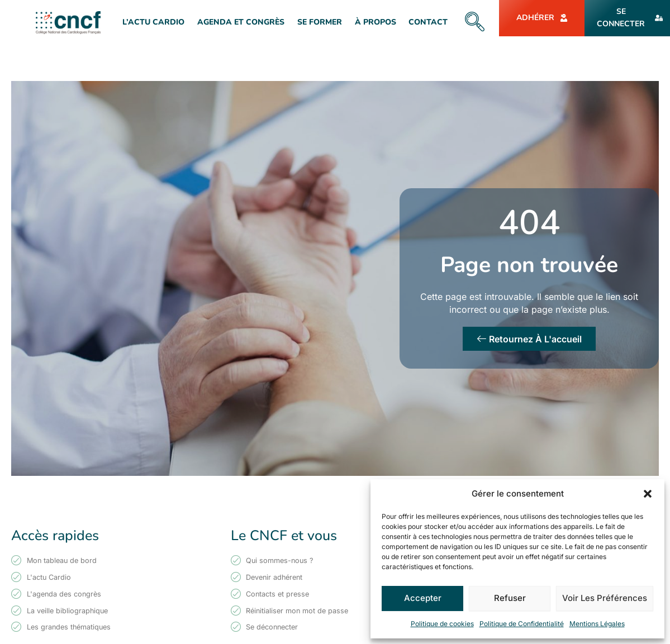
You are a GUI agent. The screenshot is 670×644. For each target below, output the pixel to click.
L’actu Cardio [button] (153, 22)
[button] (648, 494)
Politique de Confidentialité (522, 624)
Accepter (423, 598)
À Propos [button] (376, 22)
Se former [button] (320, 22)
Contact (428, 22)
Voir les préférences (605, 598)
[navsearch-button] (475, 22)
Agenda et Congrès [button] (241, 22)
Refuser (510, 598)
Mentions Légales (597, 624)
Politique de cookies (442, 624)
